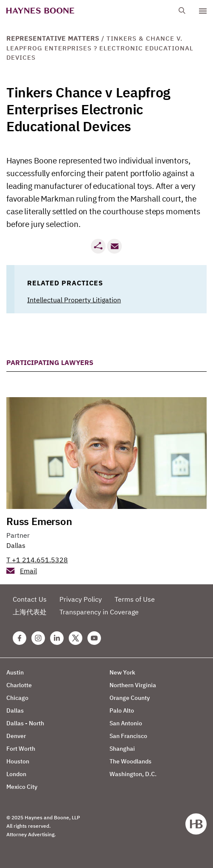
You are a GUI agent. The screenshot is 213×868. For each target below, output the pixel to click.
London (16, 774)
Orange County (130, 698)
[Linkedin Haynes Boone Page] (57, 638)
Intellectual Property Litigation (74, 300)
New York (122, 672)
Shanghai (122, 749)
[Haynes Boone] (40, 11)
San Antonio (126, 723)
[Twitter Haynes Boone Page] (76, 638)
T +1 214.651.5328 (37, 560)
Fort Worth (21, 749)
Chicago (17, 698)
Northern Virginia (133, 685)
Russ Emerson (39, 521)
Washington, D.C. (133, 774)
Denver (16, 736)
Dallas (16, 545)
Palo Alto (122, 710)
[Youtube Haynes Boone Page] (94, 638)
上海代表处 (30, 612)
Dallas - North (25, 723)
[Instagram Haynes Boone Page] (38, 638)
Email (28, 571)
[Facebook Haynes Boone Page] (20, 638)
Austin (15, 672)
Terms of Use (135, 599)
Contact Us (30, 599)
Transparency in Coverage (99, 612)
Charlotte (19, 685)
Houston (18, 761)
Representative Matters (53, 38)
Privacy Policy (81, 599)
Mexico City (22, 787)
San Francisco (128, 736)
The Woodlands (130, 761)
